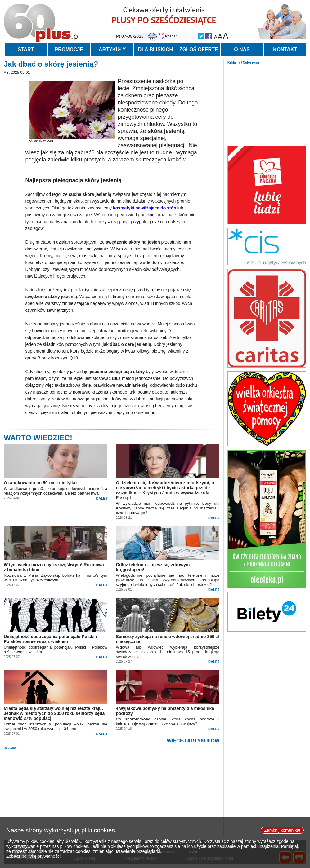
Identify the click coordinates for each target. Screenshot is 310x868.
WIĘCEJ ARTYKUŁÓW (193, 741)
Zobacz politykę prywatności (33, 857)
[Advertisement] (267, 103)
